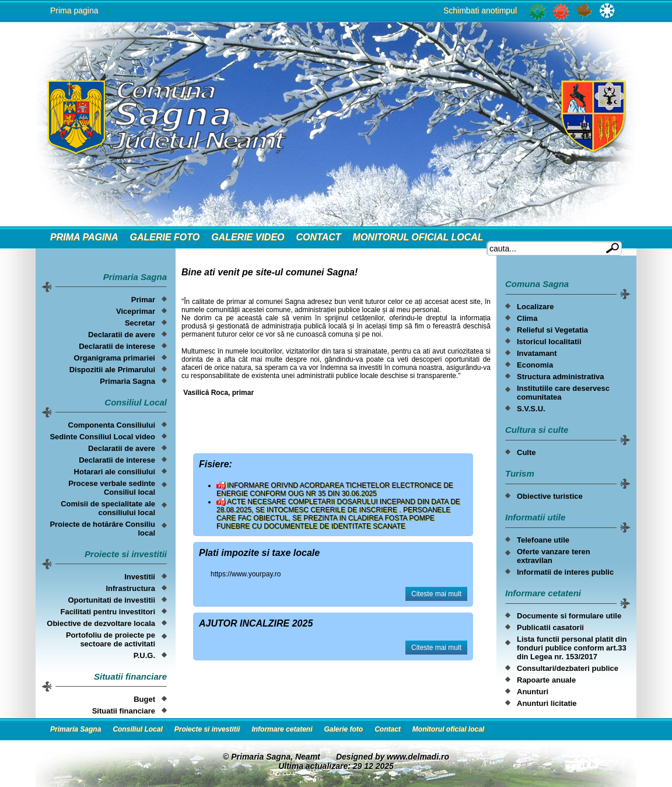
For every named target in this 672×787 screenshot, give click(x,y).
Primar (143, 300)
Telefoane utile (543, 540)
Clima (527, 318)
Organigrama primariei (115, 358)
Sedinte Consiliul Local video (102, 437)
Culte (526, 452)
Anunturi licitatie (547, 703)
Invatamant (537, 353)
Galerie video (248, 237)
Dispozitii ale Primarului (112, 370)
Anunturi (533, 692)
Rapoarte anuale (546, 680)
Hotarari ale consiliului (115, 472)
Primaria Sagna (127, 381)
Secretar (140, 323)
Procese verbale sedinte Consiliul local (112, 488)
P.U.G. (144, 655)
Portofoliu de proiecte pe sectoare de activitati (111, 639)
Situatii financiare (124, 711)
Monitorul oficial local (418, 237)
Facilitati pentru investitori (108, 612)
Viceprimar (136, 311)
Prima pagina (74, 11)
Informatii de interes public (565, 572)
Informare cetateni (282, 729)
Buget (144, 699)
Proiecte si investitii (207, 729)
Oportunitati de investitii (111, 600)
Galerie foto (164, 237)
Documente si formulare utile (569, 616)
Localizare (535, 307)
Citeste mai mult (436, 594)
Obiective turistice (550, 496)
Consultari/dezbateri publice (568, 668)
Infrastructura (130, 588)
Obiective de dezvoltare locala (101, 623)
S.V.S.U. (531, 409)
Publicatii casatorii (550, 627)
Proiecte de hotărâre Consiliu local (102, 529)
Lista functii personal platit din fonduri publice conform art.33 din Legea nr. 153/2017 (572, 648)
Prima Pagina (84, 237)
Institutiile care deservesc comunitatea (563, 393)
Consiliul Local (137, 729)
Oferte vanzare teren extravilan (554, 556)
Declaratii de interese (117, 346)
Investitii (140, 577)
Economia (535, 365)
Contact (319, 237)
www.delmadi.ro (418, 757)
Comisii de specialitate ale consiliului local (108, 508)
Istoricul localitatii (549, 342)
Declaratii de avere (122, 335)
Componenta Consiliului (112, 425)
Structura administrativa (561, 377)
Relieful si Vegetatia (552, 330)
